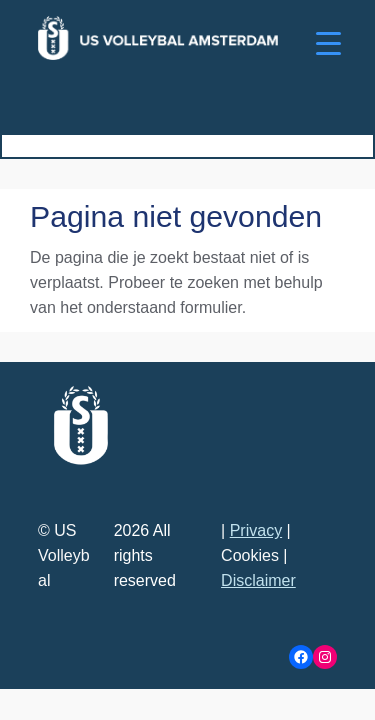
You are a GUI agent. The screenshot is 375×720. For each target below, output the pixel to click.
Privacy (256, 530)
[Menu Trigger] (328, 42)
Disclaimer (258, 580)
